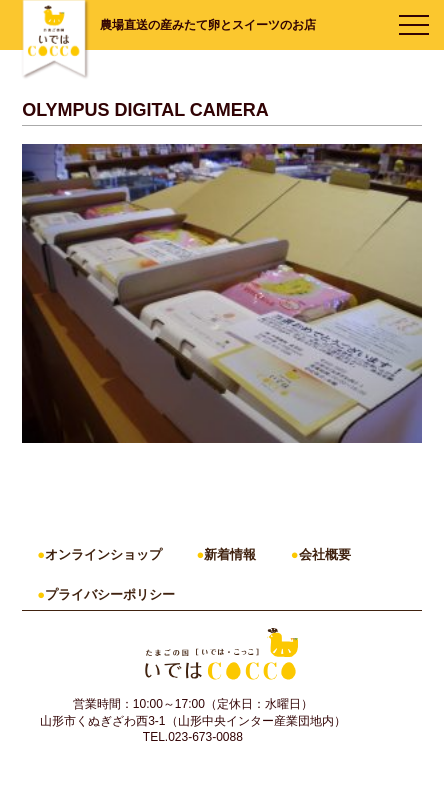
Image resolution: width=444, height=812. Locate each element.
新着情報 (230, 554)
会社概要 (325, 554)
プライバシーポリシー (110, 594)
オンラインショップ (103, 554)
